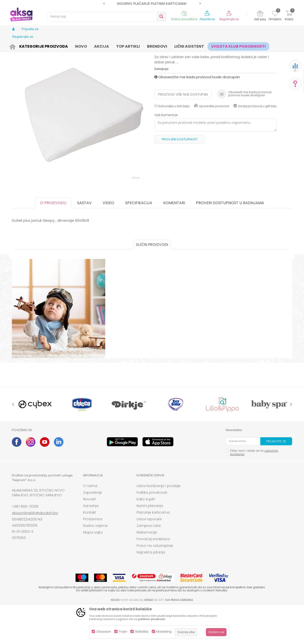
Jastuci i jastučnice (143, 46)
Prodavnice (93, 556)
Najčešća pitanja (151, 589)
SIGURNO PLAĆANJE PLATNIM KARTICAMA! (152, 4)
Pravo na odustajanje (155, 582)
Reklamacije (147, 569)
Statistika (142, 632)
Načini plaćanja (150, 543)
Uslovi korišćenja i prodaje (159, 523)
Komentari (174, 240)
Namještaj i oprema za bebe (65, 46)
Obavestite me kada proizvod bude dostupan (197, 114)
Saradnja (91, 543)
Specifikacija (139, 240)
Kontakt (90, 549)
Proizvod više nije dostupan (183, 131)
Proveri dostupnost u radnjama (230, 240)
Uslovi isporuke (149, 556)
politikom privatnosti (152, 619)
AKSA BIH (18, 46)
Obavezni (104, 632)
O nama (90, 523)
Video (108, 240)
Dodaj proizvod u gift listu (255, 143)
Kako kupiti (146, 536)
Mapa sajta (93, 569)
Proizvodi (35, 46)
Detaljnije (161, 106)
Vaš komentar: (166, 152)
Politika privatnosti (152, 529)
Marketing (164, 632)
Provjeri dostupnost (180, 176)
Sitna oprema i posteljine (107, 46)
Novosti (89, 536)
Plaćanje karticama (153, 549)
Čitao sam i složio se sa (254, 489)
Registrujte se (229, 19)
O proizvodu (53, 240)
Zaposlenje (93, 529)
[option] (152, 4)
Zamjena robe (149, 562)
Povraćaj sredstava (153, 576)
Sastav (84, 240)
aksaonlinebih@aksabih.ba (35, 550)
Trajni (123, 632)
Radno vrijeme (95, 562)
